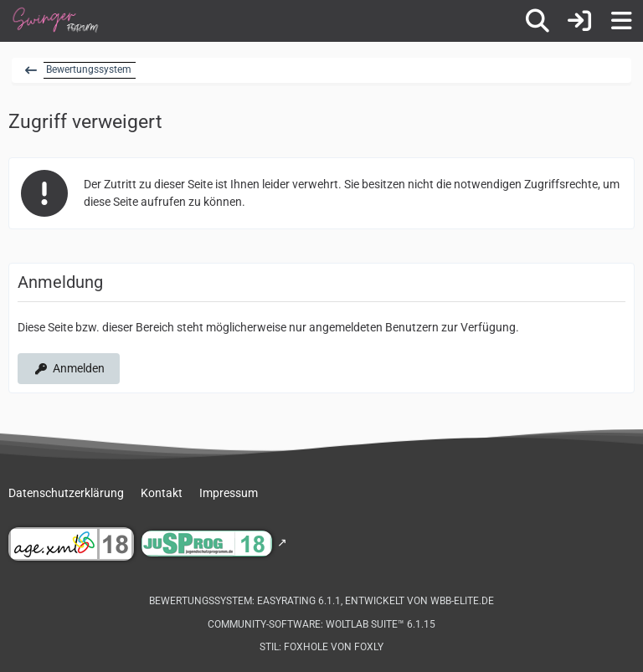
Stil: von (321, 647)
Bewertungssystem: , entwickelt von (321, 601)
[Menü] (621, 21)
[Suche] (538, 21)
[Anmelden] (579, 21)
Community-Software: (321, 624)
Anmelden (69, 368)
